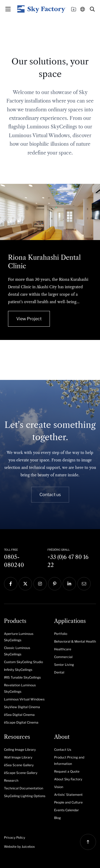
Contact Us (63, 750)
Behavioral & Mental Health (75, 641)
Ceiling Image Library (20, 750)
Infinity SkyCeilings (18, 670)
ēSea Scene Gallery (19, 765)
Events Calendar (67, 810)
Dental (59, 672)
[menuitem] (25, 636)
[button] (92, 9)
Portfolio (61, 634)
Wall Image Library (18, 757)
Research (11, 780)
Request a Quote (67, 771)
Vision (59, 787)
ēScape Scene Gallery (21, 773)
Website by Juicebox (19, 847)
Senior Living (64, 665)
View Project (29, 319)
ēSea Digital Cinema (19, 715)
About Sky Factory (68, 779)
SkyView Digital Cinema (22, 707)
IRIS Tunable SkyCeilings (22, 677)
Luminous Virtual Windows (24, 699)
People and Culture (68, 802)
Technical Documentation (24, 788)
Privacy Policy (15, 837)
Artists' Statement (68, 795)
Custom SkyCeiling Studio (23, 662)
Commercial (63, 657)
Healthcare (63, 649)
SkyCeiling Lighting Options (25, 796)
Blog (57, 818)
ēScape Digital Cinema (21, 722)
